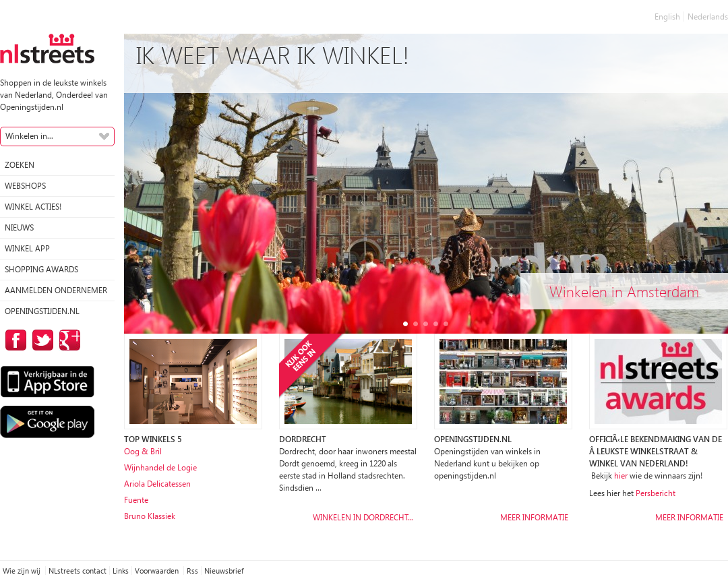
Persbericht (656, 493)
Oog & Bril (143, 451)
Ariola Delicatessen (157, 484)
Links (121, 571)
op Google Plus (67, 340)
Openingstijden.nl (42, 311)
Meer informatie (534, 517)
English (667, 17)
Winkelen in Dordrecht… (363, 517)
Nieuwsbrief (224, 571)
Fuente (136, 500)
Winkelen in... (29, 136)
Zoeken (20, 165)
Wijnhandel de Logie (160, 467)
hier (621, 476)
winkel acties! (33, 207)
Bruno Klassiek (150, 516)
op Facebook (13, 340)
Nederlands (708, 17)
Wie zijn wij (23, 571)
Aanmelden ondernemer (56, 290)
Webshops (25, 186)
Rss (192, 571)
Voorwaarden (158, 571)
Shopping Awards (41, 269)
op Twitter (40, 340)
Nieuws (19, 227)
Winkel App (27, 248)
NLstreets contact (78, 571)
